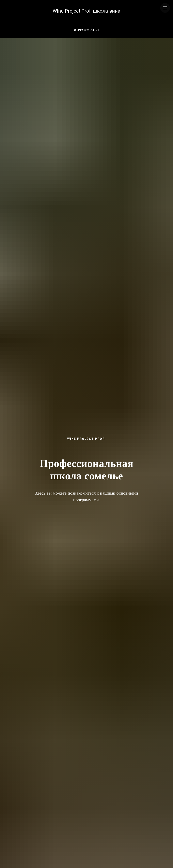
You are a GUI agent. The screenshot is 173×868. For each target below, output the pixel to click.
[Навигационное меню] (165, 8)
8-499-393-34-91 (87, 30)
